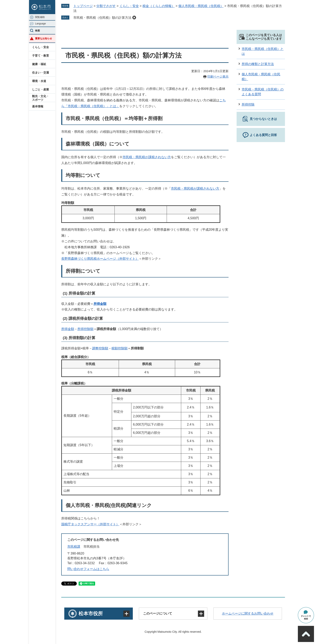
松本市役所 (91, 613)
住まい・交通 (41, 73)
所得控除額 (85, 329)
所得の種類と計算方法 (258, 64)
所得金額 (100, 304)
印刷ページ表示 (218, 76)
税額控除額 (120, 348)
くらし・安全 (41, 47)
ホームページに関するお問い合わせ (248, 613)
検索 (37, 31)
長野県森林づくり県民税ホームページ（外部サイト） (100, 259)
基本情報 (38, 106)
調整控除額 (100, 348)
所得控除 (248, 104)
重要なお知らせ (44, 38)
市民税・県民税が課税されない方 (147, 157)
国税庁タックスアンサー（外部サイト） (90, 524)
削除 (134, 18)
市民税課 (74, 547)
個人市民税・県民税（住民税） (201, 6)
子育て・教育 (41, 56)
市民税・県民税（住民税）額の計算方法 (102, 18)
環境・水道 (39, 81)
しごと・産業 (41, 89)
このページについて (158, 613)
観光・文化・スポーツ (41, 98)
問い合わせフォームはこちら (88, 569)
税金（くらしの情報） (159, 6)
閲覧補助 (40, 17)
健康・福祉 (39, 64)
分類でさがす (106, 6)
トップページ (83, 6)
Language (40, 24)
